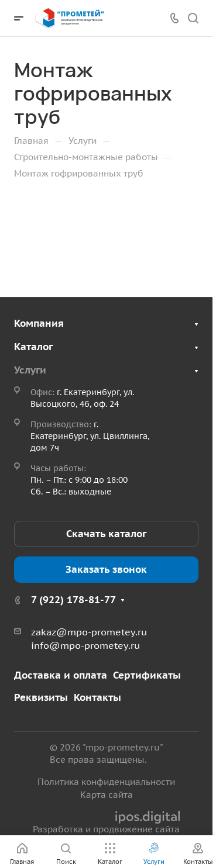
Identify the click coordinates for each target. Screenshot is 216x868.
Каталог (33, 347)
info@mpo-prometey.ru (85, 645)
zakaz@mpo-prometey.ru (89, 632)
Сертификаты (147, 675)
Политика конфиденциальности (106, 782)
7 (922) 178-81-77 (73, 600)
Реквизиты (41, 697)
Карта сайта (107, 795)
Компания (39, 323)
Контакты (97, 697)
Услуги (30, 370)
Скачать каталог (106, 534)
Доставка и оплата (61, 675)
